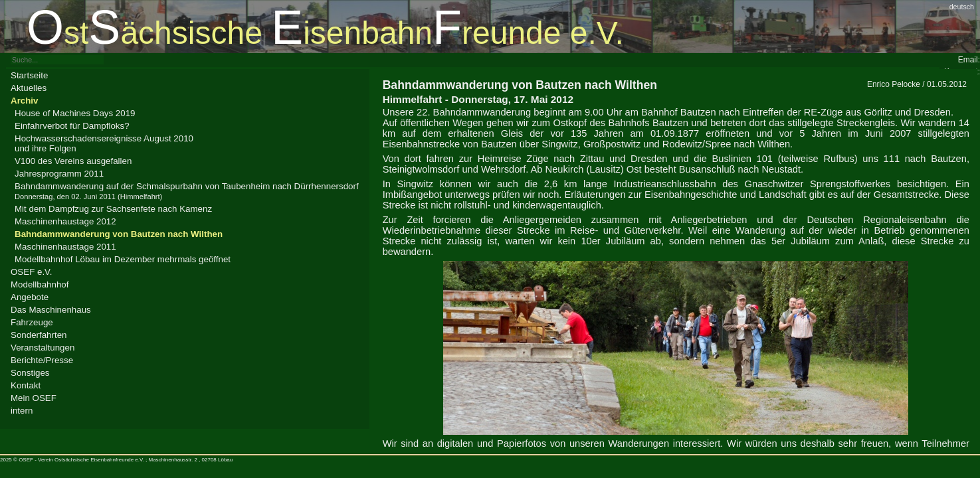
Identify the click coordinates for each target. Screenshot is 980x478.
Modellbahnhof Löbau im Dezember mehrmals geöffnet (123, 259)
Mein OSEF (34, 398)
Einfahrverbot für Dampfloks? (72, 126)
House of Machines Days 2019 (75, 113)
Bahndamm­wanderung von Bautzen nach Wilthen (119, 234)
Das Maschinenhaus (51, 310)
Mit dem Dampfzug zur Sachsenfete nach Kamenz (113, 209)
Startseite (29, 75)
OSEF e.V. (31, 272)
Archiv (24, 101)
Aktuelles (29, 88)
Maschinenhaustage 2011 (65, 247)
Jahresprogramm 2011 (59, 174)
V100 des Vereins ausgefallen (73, 161)
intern (22, 411)
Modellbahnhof (40, 284)
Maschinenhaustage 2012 (65, 221)
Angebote (30, 297)
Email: (969, 60)
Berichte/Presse (42, 360)
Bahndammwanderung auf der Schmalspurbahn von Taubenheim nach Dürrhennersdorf (187, 191)
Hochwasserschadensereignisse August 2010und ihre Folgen (104, 143)
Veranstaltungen (43, 348)
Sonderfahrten (39, 335)
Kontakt (26, 385)
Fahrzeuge (32, 322)
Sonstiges (30, 373)
